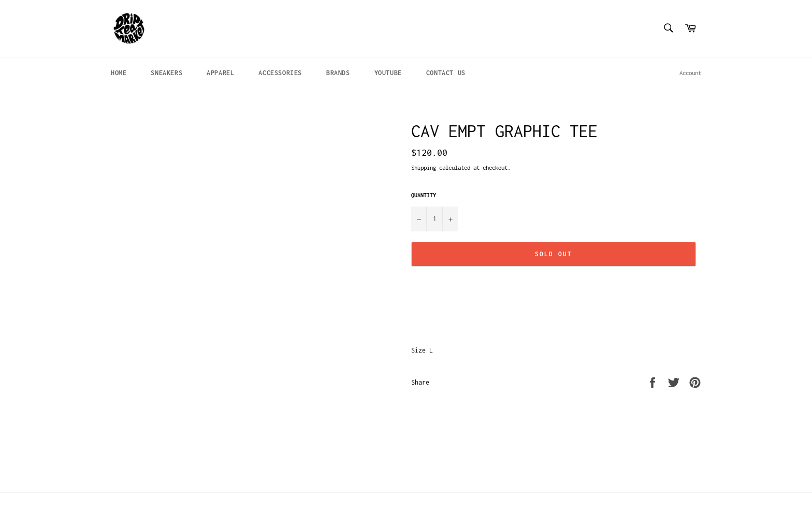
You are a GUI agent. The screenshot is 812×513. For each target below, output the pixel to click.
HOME (119, 73)
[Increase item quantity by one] (450, 219)
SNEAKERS (166, 73)
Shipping (424, 167)
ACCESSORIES (280, 73)
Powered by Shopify (216, 503)
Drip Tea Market (159, 503)
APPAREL (220, 73)
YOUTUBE (388, 73)
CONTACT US (446, 73)
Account (690, 73)
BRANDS (338, 73)
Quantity (424, 195)
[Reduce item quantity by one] (419, 219)
